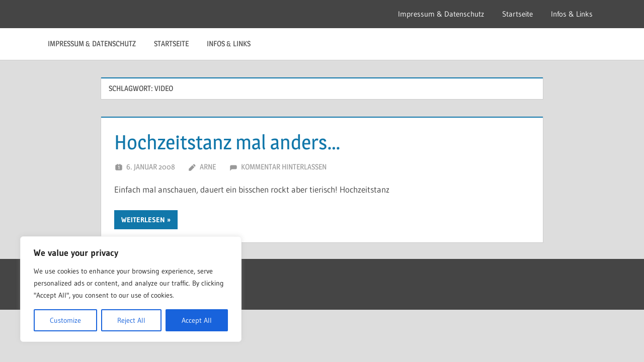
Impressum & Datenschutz (441, 14)
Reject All (131, 320)
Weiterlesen (143, 220)
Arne (208, 167)
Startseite (517, 14)
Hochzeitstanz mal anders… (227, 142)
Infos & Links (572, 14)
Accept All (197, 320)
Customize (65, 320)
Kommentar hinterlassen (284, 167)
